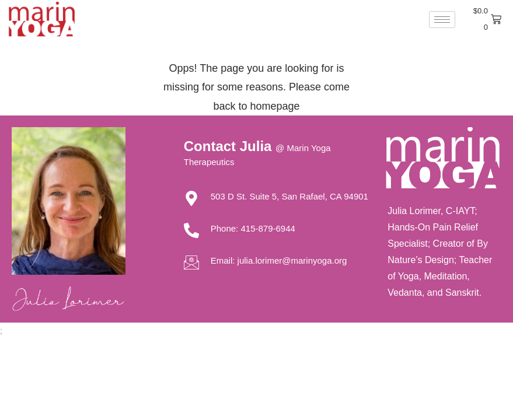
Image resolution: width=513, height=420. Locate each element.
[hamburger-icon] (442, 20)
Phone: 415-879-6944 (253, 228)
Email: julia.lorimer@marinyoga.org (279, 260)
